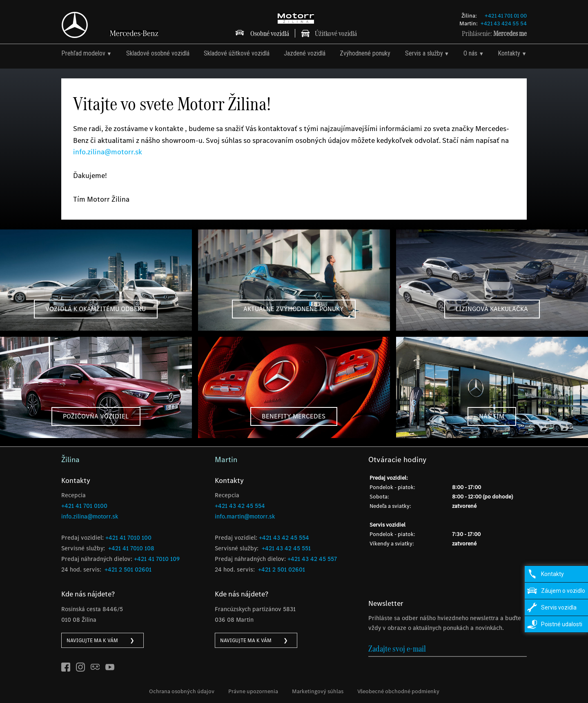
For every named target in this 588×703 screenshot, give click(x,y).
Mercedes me (510, 33)
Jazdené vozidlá (305, 53)
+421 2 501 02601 (128, 570)
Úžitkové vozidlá (336, 33)
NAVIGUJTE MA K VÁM (100, 640)
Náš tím (492, 416)
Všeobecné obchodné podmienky (398, 691)
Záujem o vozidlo (563, 591)
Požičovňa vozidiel (96, 416)
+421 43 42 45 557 (312, 559)
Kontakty (509, 53)
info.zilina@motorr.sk (108, 152)
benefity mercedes (294, 416)
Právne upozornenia (253, 691)
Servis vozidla (559, 607)
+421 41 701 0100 (84, 506)
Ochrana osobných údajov (182, 691)
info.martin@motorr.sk (245, 516)
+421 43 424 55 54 (504, 23)
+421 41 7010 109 (157, 559)
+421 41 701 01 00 (506, 16)
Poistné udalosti (562, 624)
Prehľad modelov (83, 53)
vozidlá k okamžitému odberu (96, 309)
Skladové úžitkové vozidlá (237, 53)
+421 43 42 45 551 (286, 548)
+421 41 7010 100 (128, 538)
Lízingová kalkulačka (492, 309)
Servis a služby (424, 53)
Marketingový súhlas (318, 691)
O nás (470, 53)
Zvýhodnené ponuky (365, 53)
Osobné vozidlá (270, 33)
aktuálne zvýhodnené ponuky (294, 309)
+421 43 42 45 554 (240, 506)
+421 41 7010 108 (131, 548)
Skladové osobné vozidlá (158, 53)
